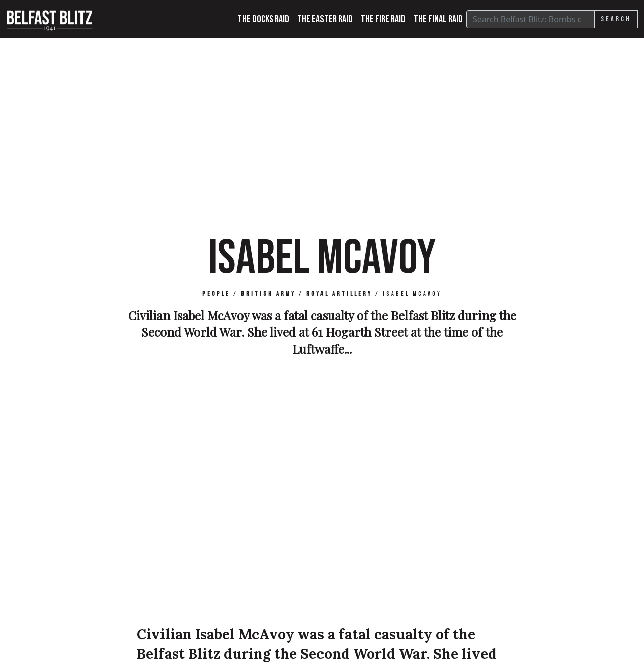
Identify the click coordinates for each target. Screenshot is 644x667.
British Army (268, 294)
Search (616, 19)
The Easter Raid (325, 19)
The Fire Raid (383, 19)
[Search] (531, 19)
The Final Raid (438, 19)
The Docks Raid (263, 19)
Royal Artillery (339, 294)
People (216, 294)
